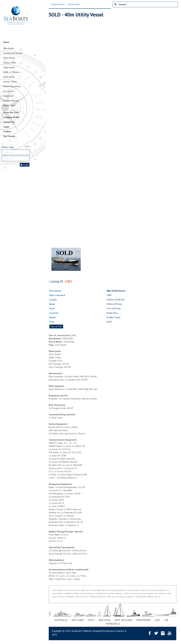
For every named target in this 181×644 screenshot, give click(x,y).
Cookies (7, 131)
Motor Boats (9, 58)
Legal (6, 127)
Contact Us (9, 122)
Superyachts (9, 67)
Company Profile (11, 117)
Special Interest (11, 101)
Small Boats (9, 77)
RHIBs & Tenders (12, 72)
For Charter (9, 91)
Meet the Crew (11, 112)
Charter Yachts (10, 82)
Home (6, 42)
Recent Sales (9, 105)
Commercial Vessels (13, 53)
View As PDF (56, 327)
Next (172, 128)
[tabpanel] (66, 259)
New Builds (9, 48)
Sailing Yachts (10, 63)
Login (25, 165)
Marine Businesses (12, 86)
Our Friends (9, 136)
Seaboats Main (58, 4)
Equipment (8, 96)
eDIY (54, 635)
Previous (50, 128)
